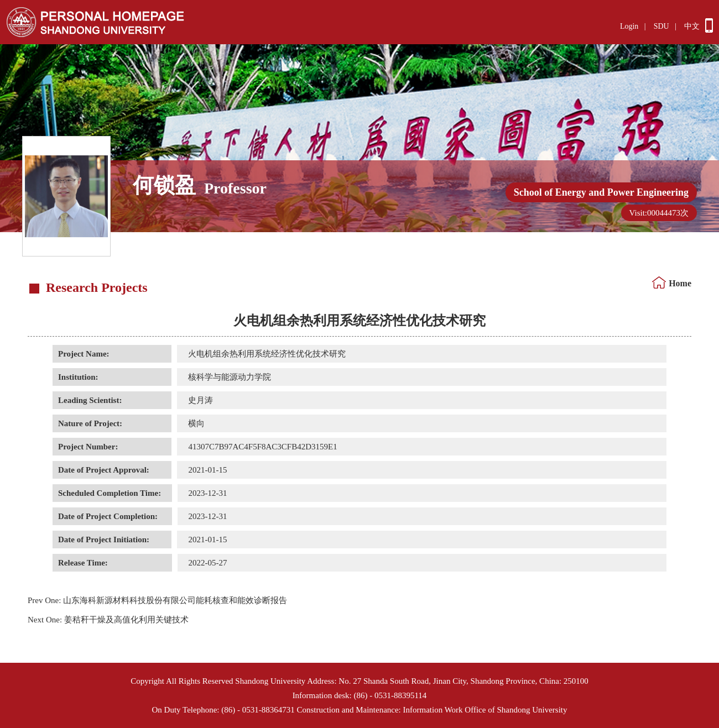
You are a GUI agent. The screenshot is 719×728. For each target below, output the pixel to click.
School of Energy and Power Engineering (601, 192)
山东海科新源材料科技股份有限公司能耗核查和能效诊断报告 (157, 600)
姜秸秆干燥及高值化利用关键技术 (108, 620)
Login (629, 26)
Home (680, 283)
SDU (661, 26)
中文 (692, 26)
